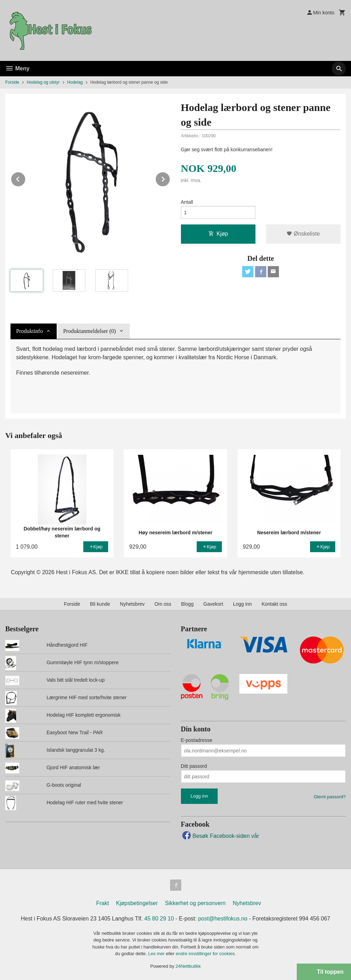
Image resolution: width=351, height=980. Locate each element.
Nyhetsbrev (132, 604)
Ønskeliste (303, 234)
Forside (12, 82)
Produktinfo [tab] (29, 331)
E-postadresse (197, 740)
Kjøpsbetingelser (137, 903)
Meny (17, 68)
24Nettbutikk (188, 966)
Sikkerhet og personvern (195, 903)
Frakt (103, 903)
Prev (26, 178)
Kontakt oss (274, 604)
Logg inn (243, 604)
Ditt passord (194, 766)
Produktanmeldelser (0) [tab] (89, 331)
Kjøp (218, 234)
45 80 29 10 (159, 919)
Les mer (157, 954)
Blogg (187, 604)
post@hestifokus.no (223, 919)
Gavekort (213, 604)
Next (170, 178)
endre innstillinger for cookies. (206, 954)
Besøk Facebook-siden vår (220, 836)
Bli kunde (100, 604)
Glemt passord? (330, 797)
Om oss (163, 604)
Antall (187, 202)
